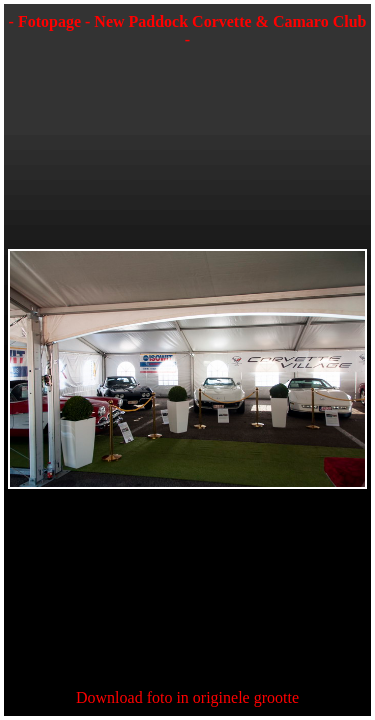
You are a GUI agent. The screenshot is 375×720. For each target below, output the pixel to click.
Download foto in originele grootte (187, 697)
